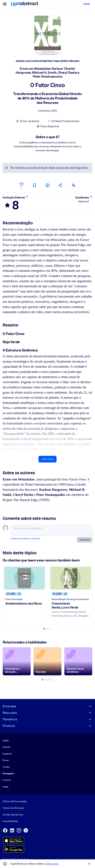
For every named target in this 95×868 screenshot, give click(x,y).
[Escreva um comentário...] (52, 530)
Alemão (7, 747)
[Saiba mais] (27, 196)
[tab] (44, 629)
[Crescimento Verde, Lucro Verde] (71, 578)
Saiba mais (52, 864)
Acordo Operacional (13, 815)
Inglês (6, 740)
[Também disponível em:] (73, 185)
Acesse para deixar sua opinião (26, 539)
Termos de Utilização (13, 808)
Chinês (6, 767)
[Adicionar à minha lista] (47, 185)
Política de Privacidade (15, 801)
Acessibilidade (10, 821)
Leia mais (47, 459)
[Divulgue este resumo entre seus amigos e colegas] (60, 185)
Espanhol (7, 754)
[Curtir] (21, 185)
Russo (6, 760)
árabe (6, 787)
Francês (7, 780)
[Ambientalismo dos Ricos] (24, 578)
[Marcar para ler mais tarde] (34, 185)
